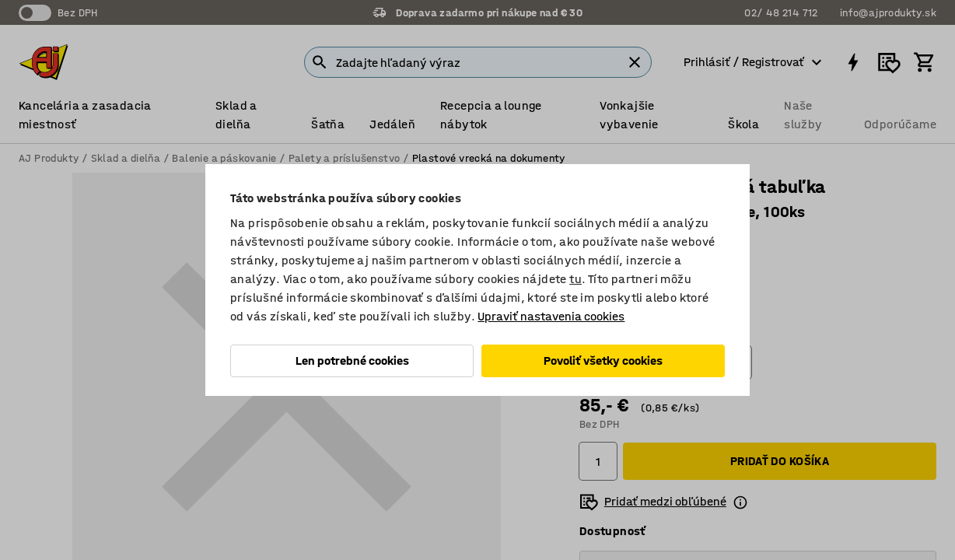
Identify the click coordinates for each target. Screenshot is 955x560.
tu (575, 279)
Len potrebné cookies (352, 360)
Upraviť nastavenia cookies (551, 316)
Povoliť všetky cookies (603, 360)
